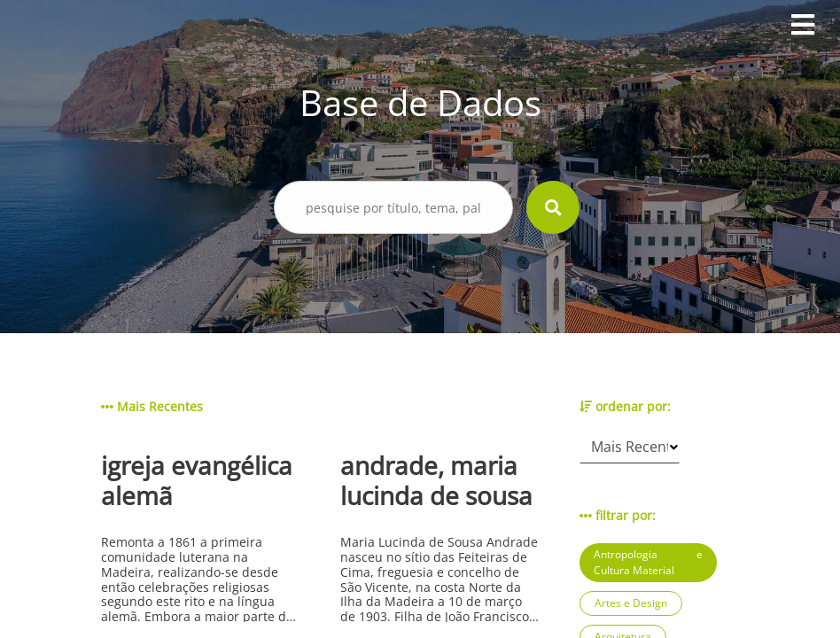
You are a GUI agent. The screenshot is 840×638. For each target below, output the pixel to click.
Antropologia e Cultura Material (648, 562)
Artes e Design (631, 603)
